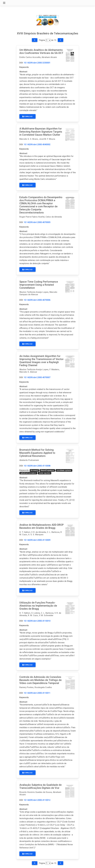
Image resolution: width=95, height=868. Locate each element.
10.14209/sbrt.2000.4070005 (37, 222)
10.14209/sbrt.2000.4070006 (37, 300)
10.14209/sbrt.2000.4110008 (37, 466)
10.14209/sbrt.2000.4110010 (37, 621)
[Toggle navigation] (4, 3)
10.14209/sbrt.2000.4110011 (37, 693)
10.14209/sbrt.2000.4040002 (37, 144)
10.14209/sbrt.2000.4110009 (37, 540)
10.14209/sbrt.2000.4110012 (37, 800)
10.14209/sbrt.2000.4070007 (37, 377)
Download (27, 117)
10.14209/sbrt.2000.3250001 (37, 63)
